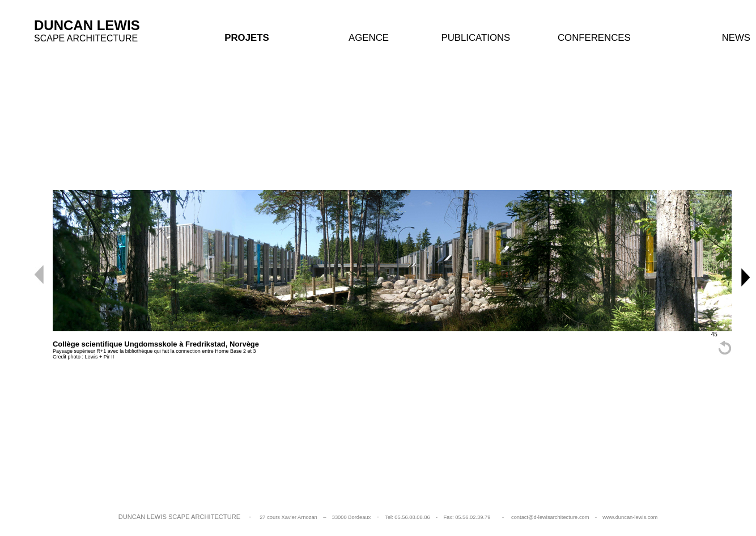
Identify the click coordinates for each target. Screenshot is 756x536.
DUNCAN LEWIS (87, 25)
